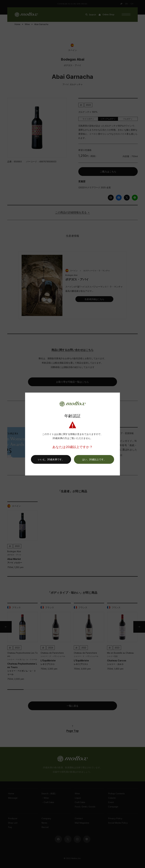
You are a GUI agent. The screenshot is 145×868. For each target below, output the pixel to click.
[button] (94, 459)
